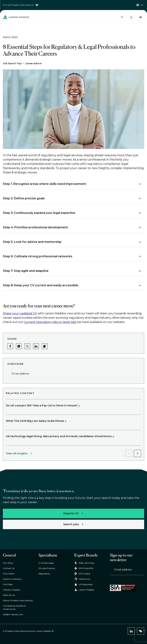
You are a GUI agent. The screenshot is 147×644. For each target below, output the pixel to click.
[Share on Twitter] (27, 346)
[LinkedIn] (131, 631)
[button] (72, 184)
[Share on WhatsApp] (19, 346)
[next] (138, 453)
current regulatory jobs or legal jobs (50, 322)
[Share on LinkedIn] (36, 346)
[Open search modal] (122, 17)
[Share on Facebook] (10, 346)
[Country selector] (73, 5)
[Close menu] (141, 17)
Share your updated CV (20, 313)
